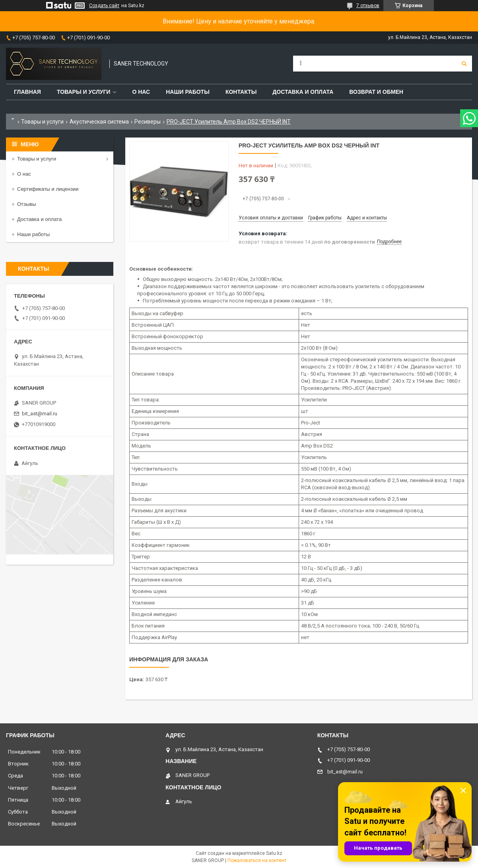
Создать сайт (104, 6)
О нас (141, 92)
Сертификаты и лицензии (48, 189)
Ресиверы (148, 122)
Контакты (241, 92)
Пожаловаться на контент (257, 860)
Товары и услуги (84, 92)
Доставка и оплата (303, 92)
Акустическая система (99, 122)
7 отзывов (368, 6)
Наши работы (188, 92)
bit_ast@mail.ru (40, 414)
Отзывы (27, 204)
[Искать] (464, 64)
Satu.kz (274, 853)
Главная (27, 92)
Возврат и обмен (376, 92)
